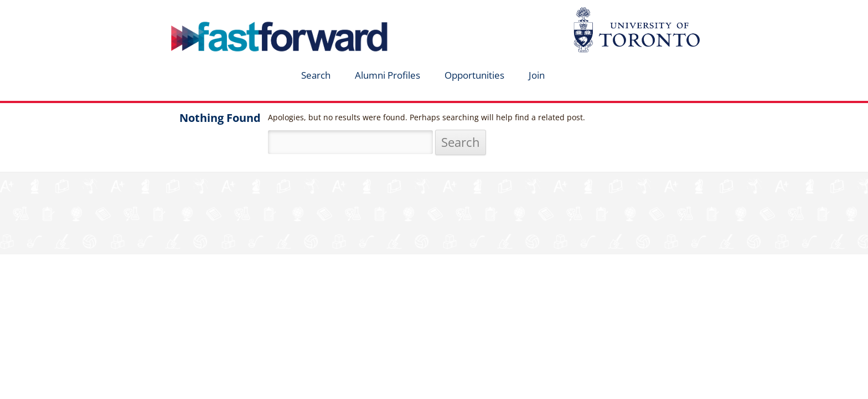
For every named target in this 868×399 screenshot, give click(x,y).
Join (537, 75)
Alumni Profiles (387, 75)
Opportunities (474, 75)
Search (316, 75)
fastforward (232, 13)
